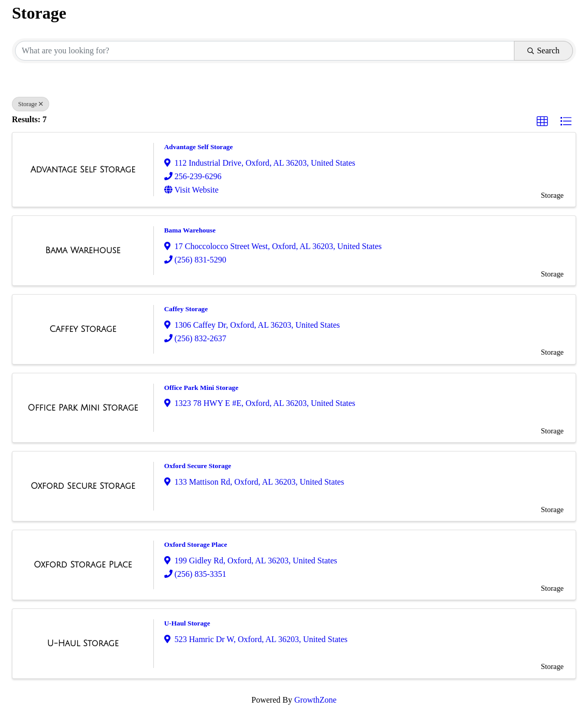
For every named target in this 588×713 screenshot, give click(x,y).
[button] (542, 122)
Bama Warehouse (190, 230)
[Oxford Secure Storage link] (83, 486)
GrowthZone (315, 700)
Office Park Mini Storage (201, 388)
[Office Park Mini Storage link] (83, 408)
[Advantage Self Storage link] (83, 170)
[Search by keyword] (265, 51)
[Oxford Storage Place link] (83, 565)
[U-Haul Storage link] (83, 644)
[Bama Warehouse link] (83, 251)
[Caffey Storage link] (83, 329)
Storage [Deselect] (31, 104)
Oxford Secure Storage (198, 466)
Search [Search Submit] (543, 50)
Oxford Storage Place (196, 544)
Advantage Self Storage (199, 147)
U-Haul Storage (187, 623)
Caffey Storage (186, 309)
